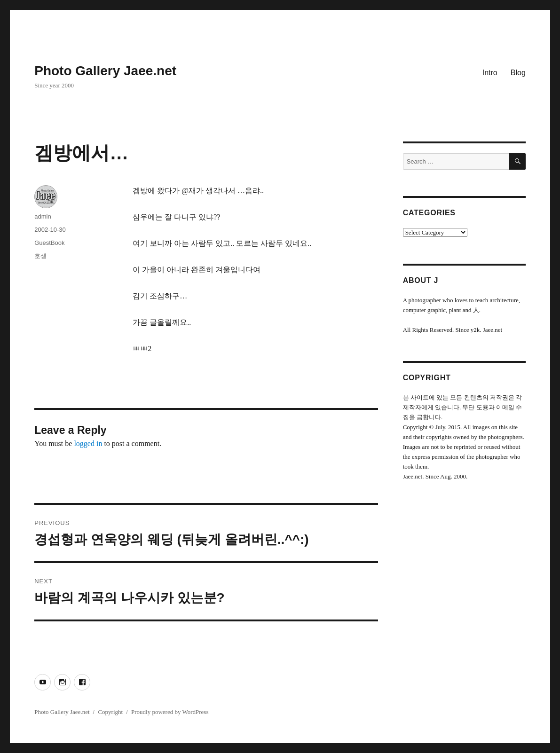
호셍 (40, 256)
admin (43, 216)
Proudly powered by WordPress (170, 712)
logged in (88, 443)
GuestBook (49, 243)
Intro (490, 73)
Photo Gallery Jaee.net (105, 71)
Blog (518, 73)
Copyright (110, 712)
